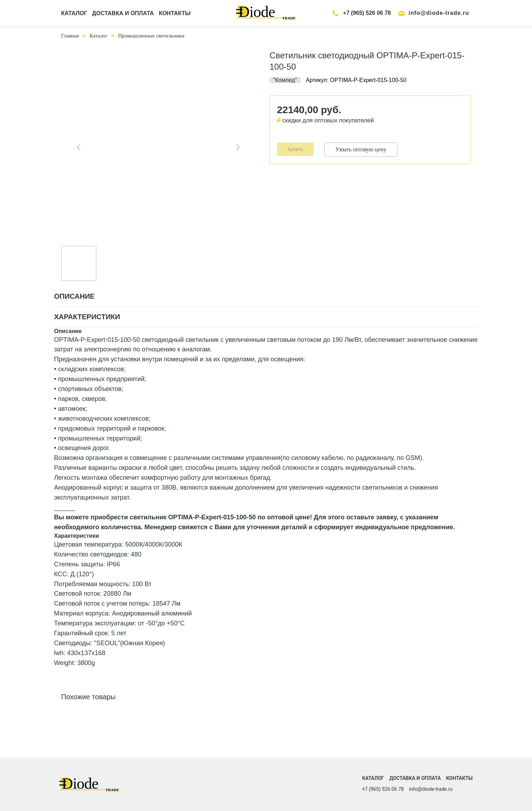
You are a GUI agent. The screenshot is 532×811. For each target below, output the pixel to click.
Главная (70, 36)
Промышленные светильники (151, 36)
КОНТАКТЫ (175, 13)
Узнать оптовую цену (361, 149)
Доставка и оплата (415, 778)
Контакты (459, 778)
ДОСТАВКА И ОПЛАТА (123, 13)
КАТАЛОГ (74, 13)
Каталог (98, 36)
